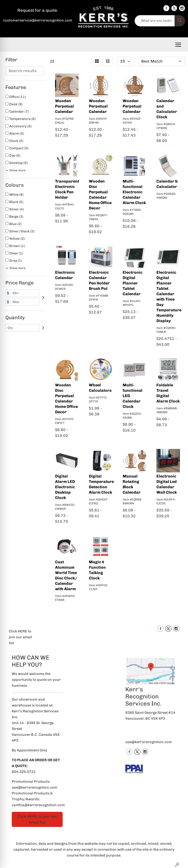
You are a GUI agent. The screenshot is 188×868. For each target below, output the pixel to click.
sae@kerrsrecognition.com (149, 742)
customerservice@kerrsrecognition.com (38, 20)
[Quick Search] (155, 21)
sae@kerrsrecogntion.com (35, 787)
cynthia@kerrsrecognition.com (38, 805)
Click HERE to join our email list (20, 637)
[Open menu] (178, 45)
